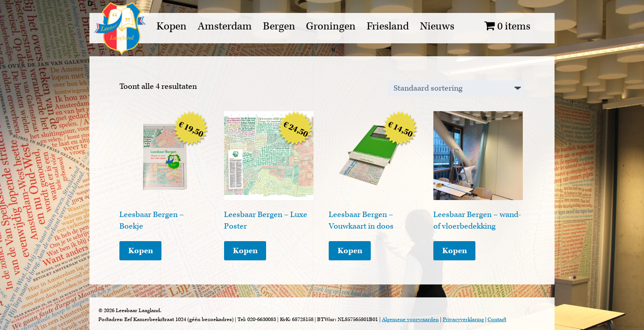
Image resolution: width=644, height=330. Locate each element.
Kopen (172, 26)
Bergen (279, 26)
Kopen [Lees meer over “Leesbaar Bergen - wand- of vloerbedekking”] (455, 251)
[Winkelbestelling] (456, 88)
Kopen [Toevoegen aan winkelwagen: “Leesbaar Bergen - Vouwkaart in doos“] (350, 251)
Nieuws (437, 26)
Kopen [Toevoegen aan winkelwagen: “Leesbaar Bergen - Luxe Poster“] (245, 251)
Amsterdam (225, 26)
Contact (497, 320)
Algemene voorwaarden (410, 320)
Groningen (331, 26)
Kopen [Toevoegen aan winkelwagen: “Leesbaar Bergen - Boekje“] (141, 251)
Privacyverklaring (463, 320)
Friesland (388, 26)
